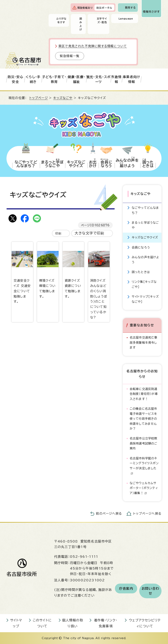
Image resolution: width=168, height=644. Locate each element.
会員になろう (141, 247)
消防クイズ (99, 280)
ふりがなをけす (61, 20)
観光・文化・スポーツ (99, 79)
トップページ (39, 98)
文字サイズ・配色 (102, 20)
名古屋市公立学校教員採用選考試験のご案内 (144, 443)
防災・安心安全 (16, 79)
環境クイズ (48, 270)
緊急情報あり (85, 8)
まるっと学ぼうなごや (145, 225)
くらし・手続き (33, 79)
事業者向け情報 (132, 79)
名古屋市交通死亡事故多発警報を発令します (144, 342)
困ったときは (141, 272)
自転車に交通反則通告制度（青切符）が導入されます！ (144, 394)
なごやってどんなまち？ (146, 210)
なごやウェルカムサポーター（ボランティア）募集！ (144, 488)
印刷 (58, 233)
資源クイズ (73, 270)
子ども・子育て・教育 (54, 79)
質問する (130, 8)
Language (126, 19)
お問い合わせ (150, 591)
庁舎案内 (126, 588)
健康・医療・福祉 (77, 79)
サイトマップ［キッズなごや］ (145, 299)
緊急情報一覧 (70, 56)
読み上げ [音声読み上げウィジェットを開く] (81, 24)
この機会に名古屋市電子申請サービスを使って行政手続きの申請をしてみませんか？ (143, 419)
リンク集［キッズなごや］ (144, 284)
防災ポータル (104, 8)
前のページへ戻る (109, 514)
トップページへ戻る (147, 514)
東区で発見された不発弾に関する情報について (93, 46)
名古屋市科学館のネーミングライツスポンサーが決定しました (144, 466)
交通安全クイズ (22, 272)
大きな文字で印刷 (89, 233)
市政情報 (116, 79)
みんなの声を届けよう (146, 260)
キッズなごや (63, 98)
